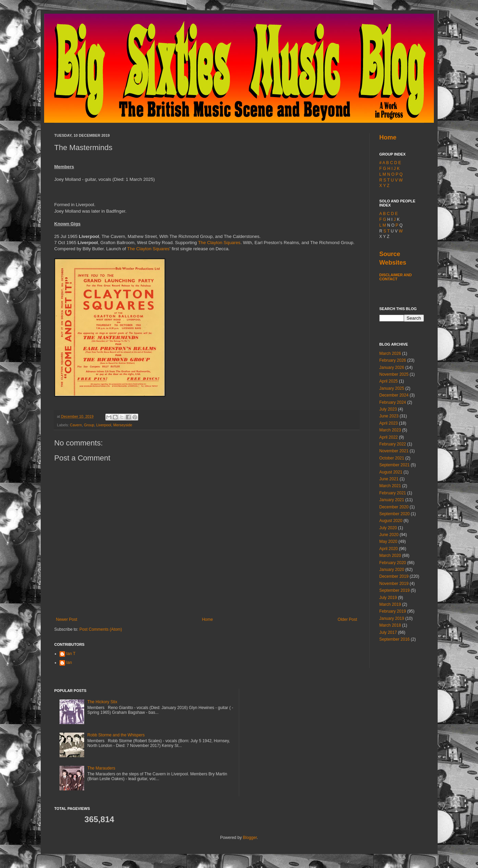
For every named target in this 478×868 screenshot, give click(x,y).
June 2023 (389, 416)
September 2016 (395, 639)
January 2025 (392, 388)
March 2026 (390, 353)
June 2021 (389, 479)
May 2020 (389, 542)
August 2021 (391, 472)
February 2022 (393, 444)
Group (89, 425)
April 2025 (389, 381)
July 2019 (388, 598)
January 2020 (392, 570)
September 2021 (395, 465)
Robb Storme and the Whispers (116, 735)
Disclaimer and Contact (396, 277)
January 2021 (392, 500)
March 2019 (390, 604)
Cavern (76, 425)
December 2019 (394, 576)
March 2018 (390, 625)
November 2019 (394, 584)
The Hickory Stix (102, 702)
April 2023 (389, 423)
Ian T (71, 654)
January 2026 (392, 368)
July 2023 (388, 409)
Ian (69, 663)
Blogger (250, 838)
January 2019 (392, 618)
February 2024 (393, 402)
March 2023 (390, 430)
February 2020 (393, 563)
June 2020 (389, 535)
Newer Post (67, 619)
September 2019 (395, 590)
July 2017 (388, 632)
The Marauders (101, 768)
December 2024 (394, 395)
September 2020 (395, 514)
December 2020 (394, 507)
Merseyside (123, 425)
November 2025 (394, 374)
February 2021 (393, 493)
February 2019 (393, 611)
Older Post (347, 619)
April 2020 (389, 549)
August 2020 (391, 521)
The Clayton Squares (219, 243)
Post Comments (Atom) (101, 629)
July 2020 (388, 528)
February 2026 (393, 360)
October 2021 (392, 458)
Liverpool (104, 425)
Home (207, 619)
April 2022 (389, 437)
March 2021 (390, 486)
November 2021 (394, 451)
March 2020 (390, 556)
